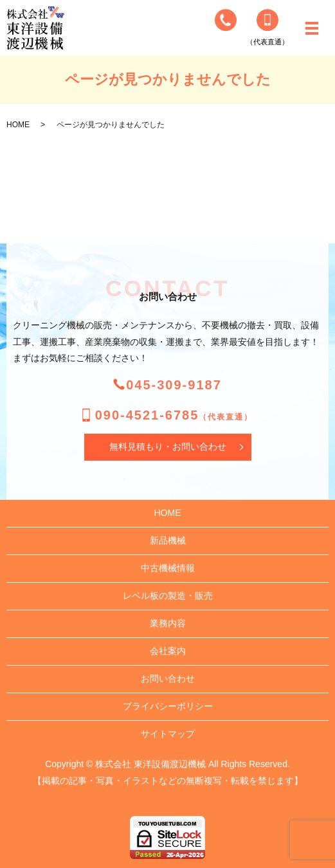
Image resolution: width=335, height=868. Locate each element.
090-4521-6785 (174, 415)
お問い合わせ (168, 678)
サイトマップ (168, 734)
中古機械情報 (168, 568)
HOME (18, 125)
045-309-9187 (174, 385)
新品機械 (168, 540)
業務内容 (168, 623)
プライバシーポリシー (168, 706)
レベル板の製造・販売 (168, 596)
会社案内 (168, 651)
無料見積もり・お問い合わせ (168, 447)
